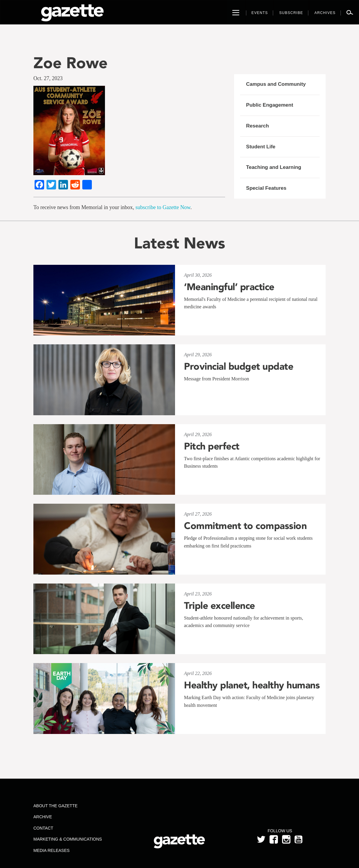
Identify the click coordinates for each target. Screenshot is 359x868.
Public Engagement (270, 105)
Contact (43, 828)
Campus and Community (276, 84)
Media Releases (51, 850)
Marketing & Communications (68, 839)
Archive (43, 817)
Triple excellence (219, 606)
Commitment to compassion (245, 526)
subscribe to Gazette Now (163, 207)
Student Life (261, 147)
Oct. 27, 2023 (48, 78)
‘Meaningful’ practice (229, 287)
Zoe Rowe (71, 63)
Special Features (266, 188)
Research (257, 126)
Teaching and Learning (274, 167)
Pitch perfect (212, 446)
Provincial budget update (239, 366)
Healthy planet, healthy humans (252, 685)
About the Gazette (55, 806)
